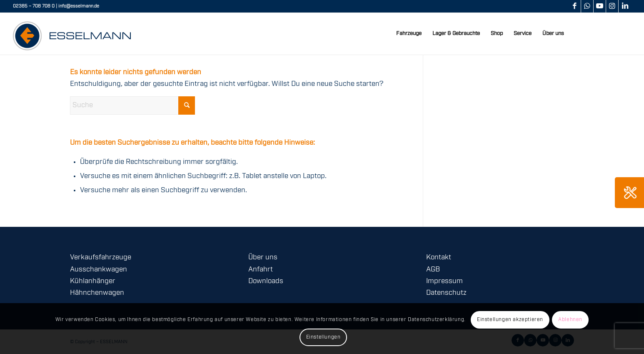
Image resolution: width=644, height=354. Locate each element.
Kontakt (439, 257)
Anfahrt (261, 270)
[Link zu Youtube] (600, 6)
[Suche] (132, 105)
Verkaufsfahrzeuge (101, 257)
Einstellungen (323, 337)
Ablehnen (570, 320)
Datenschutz (446, 293)
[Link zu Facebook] (575, 6)
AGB (433, 270)
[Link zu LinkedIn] (625, 6)
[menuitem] (409, 34)
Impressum (444, 281)
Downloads (266, 281)
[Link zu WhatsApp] (587, 6)
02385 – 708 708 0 (34, 6)
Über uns (263, 257)
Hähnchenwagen (97, 293)
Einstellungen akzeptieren (510, 320)
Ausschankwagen (99, 270)
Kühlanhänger (93, 281)
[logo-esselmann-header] (72, 34)
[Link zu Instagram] (612, 6)
